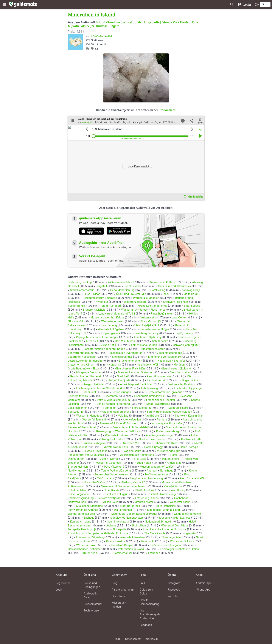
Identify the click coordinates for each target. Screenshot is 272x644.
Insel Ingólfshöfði (147, 365)
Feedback (146, 625)
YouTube (173, 596)
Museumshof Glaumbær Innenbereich (124, 486)
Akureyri (152, 470)
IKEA (166, 294)
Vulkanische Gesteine (182, 384)
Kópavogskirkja (191, 290)
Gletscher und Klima (80, 365)
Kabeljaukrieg (150, 388)
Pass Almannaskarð (159, 376)
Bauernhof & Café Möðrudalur (118, 423)
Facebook (174, 590)
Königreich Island (81, 521)
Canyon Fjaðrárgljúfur (186, 345)
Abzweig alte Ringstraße (167, 423)
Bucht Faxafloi (133, 286)
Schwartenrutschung (81, 353)
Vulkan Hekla (149, 317)
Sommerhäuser (123, 553)
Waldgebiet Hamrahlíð (187, 514)
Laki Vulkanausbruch (144, 345)
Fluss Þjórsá (158, 310)
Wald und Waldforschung (116, 412)
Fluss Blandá (112, 490)
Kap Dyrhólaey (184, 333)
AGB (117, 639)
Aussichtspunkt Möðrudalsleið (131, 427)
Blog (115, 583)
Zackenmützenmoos (170, 353)
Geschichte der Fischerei (85, 376)
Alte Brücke (152, 416)
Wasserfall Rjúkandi (95, 419)
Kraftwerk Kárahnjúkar (189, 416)
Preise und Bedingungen (92, 585)
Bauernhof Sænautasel (82, 427)
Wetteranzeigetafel (136, 302)
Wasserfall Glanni (180, 502)
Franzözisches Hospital (160, 400)
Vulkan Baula (111, 502)
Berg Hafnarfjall (166, 506)
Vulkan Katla (108, 345)
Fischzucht (89, 392)
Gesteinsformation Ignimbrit (165, 392)
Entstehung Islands (147, 498)
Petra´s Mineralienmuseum (113, 400)
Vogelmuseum (132, 451)
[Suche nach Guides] (232, 4)
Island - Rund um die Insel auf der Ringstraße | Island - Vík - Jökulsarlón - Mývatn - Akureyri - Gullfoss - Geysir (133, 24)
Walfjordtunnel (123, 510)
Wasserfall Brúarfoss (133, 537)
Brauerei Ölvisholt (94, 310)
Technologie (91, 610)
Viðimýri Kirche (173, 486)
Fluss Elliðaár (92, 294)
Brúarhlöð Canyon (122, 545)
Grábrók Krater (144, 502)
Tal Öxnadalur (106, 478)
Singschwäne (190, 380)
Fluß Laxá (140, 459)
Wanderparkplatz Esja (81, 514)
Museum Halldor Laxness (175, 518)
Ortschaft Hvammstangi (161, 494)
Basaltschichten (78, 408)
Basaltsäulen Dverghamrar (126, 353)
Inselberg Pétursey (147, 333)
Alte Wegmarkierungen (160, 435)
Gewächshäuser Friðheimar (85, 549)
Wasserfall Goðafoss (108, 463)
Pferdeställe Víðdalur (146, 298)
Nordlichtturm (76, 470)
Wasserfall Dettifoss (117, 435)
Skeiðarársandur (122, 357)
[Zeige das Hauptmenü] (4, 4)
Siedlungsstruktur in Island (163, 510)
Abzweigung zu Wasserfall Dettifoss (118, 431)
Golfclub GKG (192, 294)
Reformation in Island (131, 549)
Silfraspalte (119, 529)
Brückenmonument (131, 361)
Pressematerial (93, 604)
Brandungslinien (78, 467)
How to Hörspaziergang (150, 602)
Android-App (204, 583)
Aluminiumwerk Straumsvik (174, 286)
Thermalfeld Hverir (167, 443)
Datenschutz (133, 639)
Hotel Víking (158, 290)
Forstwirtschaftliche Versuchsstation (170, 412)
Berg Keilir (102, 286)
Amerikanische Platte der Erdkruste (164, 529)
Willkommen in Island (121, 282)
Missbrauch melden (119, 605)
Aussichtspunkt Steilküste (136, 384)
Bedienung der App (80, 282)
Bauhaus (89, 518)
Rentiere (162, 419)
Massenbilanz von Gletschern (136, 372)
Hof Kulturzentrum (157, 474)
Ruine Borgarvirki (79, 494)
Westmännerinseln (113, 321)
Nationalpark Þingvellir (159, 521)
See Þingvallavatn (118, 521)
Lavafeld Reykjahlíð (95, 451)
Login (59, 590)
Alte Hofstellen (132, 419)
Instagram (174, 583)
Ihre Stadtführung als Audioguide (150, 614)
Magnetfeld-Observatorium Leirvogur (134, 514)
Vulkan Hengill (77, 306)
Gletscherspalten (180, 372)
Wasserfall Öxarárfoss (175, 525)
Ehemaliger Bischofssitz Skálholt (180, 549)
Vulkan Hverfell (109, 459)
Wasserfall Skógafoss (111, 329)
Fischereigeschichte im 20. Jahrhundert (101, 388)
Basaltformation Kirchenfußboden (104, 349)
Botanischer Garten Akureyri (112, 474)
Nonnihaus (167, 470)
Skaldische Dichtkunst (90, 506)
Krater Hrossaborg (168, 431)
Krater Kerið (90, 553)
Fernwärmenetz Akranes (83, 510)
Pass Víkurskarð (114, 467)
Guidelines (118, 596)
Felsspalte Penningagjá (82, 529)
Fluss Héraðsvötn (94, 482)
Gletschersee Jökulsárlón (177, 368)
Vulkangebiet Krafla (111, 439)
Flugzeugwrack (111, 333)
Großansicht (167, 110)
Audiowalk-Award (91, 595)
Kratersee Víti (131, 443)
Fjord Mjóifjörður (142, 408)
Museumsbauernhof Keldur (107, 317)
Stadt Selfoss (192, 306)
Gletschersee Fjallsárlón (130, 368)
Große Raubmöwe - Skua (83, 368)
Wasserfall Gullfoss (182, 541)
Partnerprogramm (123, 590)
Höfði (174, 455)
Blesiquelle (148, 541)
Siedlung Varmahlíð (133, 482)
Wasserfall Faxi (86, 545)
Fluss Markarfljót (151, 321)
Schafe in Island (78, 490)
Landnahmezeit (156, 380)
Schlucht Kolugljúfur (118, 494)
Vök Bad (123, 416)
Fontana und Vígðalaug (90, 537)
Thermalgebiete (171, 537)
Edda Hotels (144, 463)
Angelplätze (174, 463)
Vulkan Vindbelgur (168, 451)
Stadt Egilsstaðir (178, 408)
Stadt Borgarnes (130, 506)
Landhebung (109, 325)
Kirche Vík (92, 341)
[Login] (244, 4)
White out (102, 302)
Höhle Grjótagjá (154, 447)
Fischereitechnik (78, 396)
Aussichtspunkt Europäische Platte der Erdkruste (98, 533)
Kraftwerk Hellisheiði (176, 302)
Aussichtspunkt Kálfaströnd (137, 455)
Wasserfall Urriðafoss (134, 310)
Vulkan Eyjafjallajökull (146, 325)
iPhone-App (203, 590)
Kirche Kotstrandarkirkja (152, 306)
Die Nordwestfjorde (108, 498)
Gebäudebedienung (122, 290)
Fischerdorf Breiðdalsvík (149, 396)
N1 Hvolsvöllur (77, 321)
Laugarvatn (189, 533)
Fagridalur (109, 408)
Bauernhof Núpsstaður (82, 357)
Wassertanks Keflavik (163, 282)
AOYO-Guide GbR (102, 36)
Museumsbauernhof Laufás (157, 467)
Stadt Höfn (124, 376)
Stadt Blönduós (145, 490)
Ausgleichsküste (94, 384)
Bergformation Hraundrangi (147, 478)
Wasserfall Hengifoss (89, 416)
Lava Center (179, 317)
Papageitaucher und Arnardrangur (97, 337)
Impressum (152, 639)
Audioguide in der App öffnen (102, 243)
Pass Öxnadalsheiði (192, 478)
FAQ (142, 583)
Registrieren (63, 583)
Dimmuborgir (76, 459)
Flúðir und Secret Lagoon (165, 545)
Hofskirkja (115, 365)
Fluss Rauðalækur (162, 313)
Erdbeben (154, 553)
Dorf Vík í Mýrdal (125, 341)
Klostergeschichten (153, 349)
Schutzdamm (160, 341)
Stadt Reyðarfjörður (158, 404)
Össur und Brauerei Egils (131, 294)
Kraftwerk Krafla (191, 439)
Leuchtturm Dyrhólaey (148, 337)
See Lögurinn (76, 412)
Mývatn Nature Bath (116, 447)
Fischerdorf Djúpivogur (189, 388)
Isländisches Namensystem (127, 518)
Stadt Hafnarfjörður (82, 290)
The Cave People (155, 533)
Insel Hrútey (178, 490)
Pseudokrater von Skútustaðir (86, 455)
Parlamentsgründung (81, 498)
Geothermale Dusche (152, 439)
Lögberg (111, 525)
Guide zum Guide (146, 591)
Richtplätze (139, 525)
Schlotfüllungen (121, 392)
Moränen (179, 365)
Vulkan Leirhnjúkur (95, 443)
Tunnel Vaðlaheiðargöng (116, 470)
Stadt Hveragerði (112, 306)
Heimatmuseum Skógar (155, 329)
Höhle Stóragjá (189, 447)
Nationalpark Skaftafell (171, 361)
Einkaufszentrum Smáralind (100, 298)
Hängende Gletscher (89, 372)
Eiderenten (111, 396)
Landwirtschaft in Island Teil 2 (117, 313)
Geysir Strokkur (116, 541)
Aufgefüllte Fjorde (119, 380)
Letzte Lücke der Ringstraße (85, 361)
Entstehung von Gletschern (165, 357)
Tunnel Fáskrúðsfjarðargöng (113, 404)
